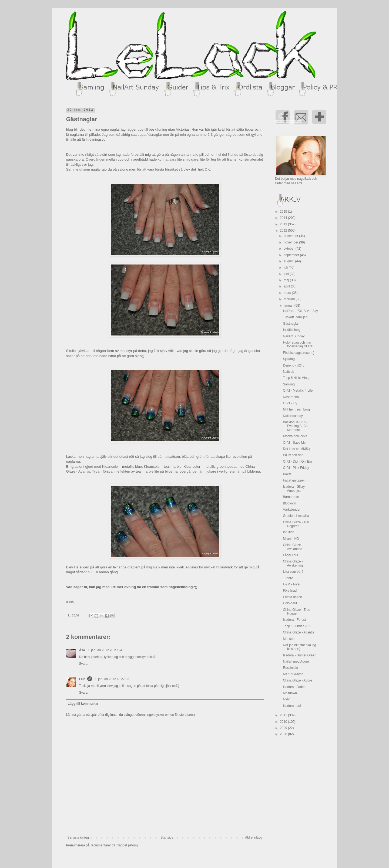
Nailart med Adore (296, 662)
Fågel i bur (291, 555)
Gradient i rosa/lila (296, 516)
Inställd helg (291, 330)
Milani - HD (291, 539)
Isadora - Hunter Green (299, 655)
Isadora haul (292, 706)
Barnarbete (291, 497)
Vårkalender (292, 510)
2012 (284, 230)
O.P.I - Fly (290, 403)
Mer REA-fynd (293, 674)
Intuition (289, 532)
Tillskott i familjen (295, 317)
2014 (284, 218)
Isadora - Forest (294, 620)
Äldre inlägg (254, 838)
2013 (284, 224)
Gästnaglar (291, 324)
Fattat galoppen (294, 480)
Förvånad (290, 591)
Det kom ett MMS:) (296, 449)
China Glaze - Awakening (293, 563)
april (287, 286)
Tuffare (288, 578)
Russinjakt (290, 668)
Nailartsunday (293, 416)
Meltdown (290, 693)
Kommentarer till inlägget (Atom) (115, 845)
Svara (83, 664)
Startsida (167, 838)
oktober (289, 249)
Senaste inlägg (78, 838)
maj (287, 280)
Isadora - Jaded (294, 687)
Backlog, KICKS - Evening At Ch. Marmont (296, 426)
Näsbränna (291, 397)
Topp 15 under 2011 (297, 626)
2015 (284, 212)
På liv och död (293, 455)
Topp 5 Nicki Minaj (296, 378)
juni (287, 274)
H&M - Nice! (292, 584)
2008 (284, 734)
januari (289, 306)
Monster (289, 639)
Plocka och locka (295, 436)
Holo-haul (290, 603)
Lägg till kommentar (83, 704)
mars (288, 293)
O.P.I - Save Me (294, 443)
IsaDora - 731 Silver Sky (300, 311)
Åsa (82, 650)
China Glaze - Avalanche (293, 547)
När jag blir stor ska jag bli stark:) (299, 647)
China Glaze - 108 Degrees (296, 524)
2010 (284, 722)
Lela (82, 679)
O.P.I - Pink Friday (296, 468)
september (292, 255)
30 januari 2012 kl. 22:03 (111, 679)
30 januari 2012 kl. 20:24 (104, 650)
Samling (289, 384)
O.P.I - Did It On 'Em (297, 462)
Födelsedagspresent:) (299, 353)
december (291, 236)
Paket (287, 474)
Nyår (286, 699)
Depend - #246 (294, 365)
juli (286, 267)
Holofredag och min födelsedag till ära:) (299, 344)
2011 (284, 715)
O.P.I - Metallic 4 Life (298, 391)
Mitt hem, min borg (296, 409)
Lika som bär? (293, 572)
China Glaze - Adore (297, 680)
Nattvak (288, 372)
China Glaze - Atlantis (298, 632)
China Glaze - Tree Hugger (296, 612)
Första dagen (292, 597)
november (291, 242)
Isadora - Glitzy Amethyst (294, 489)
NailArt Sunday (294, 336)
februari (290, 299)
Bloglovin (289, 503)
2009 (284, 728)
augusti (289, 261)
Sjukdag (289, 359)
